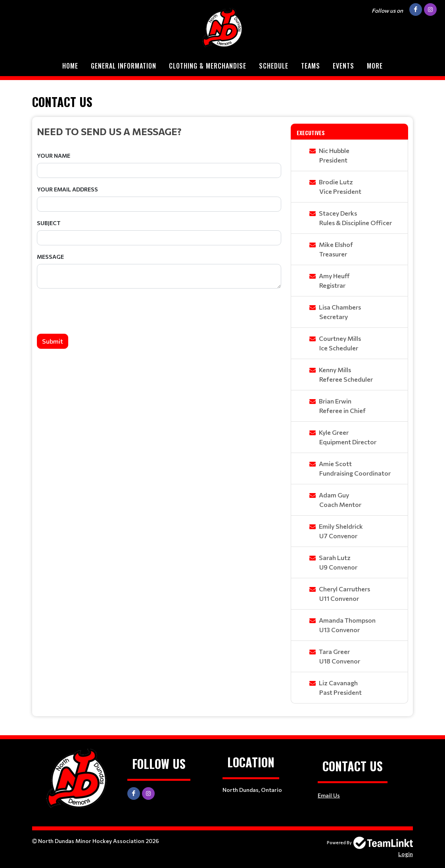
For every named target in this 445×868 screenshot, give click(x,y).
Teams (311, 66)
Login (406, 854)
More (375, 66)
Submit (53, 341)
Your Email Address (67, 189)
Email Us (329, 795)
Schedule (274, 66)
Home (70, 66)
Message (50, 257)
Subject (49, 223)
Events (343, 66)
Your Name (54, 156)
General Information (124, 66)
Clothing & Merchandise (208, 66)
